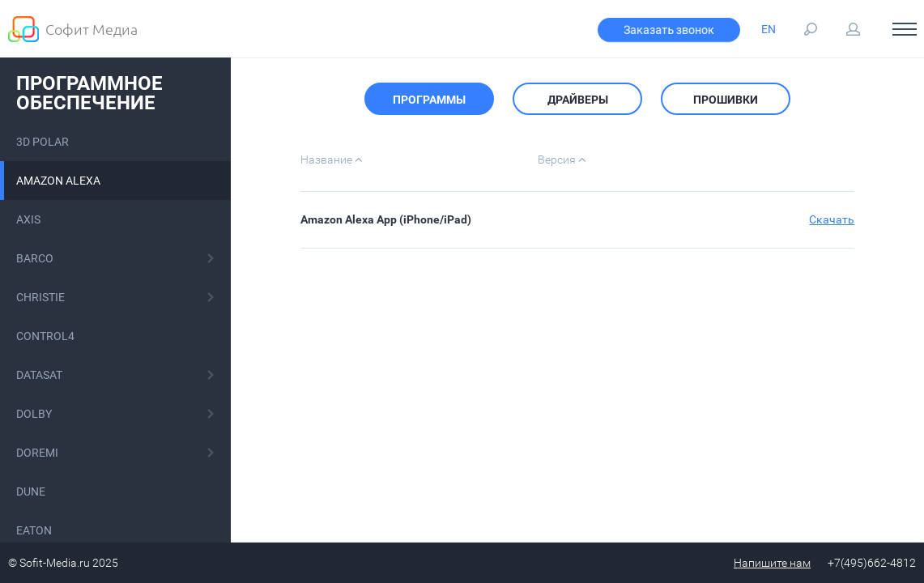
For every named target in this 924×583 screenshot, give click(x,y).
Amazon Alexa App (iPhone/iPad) (386, 219)
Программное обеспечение (89, 93)
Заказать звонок (669, 30)
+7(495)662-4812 (872, 563)
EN (769, 29)
